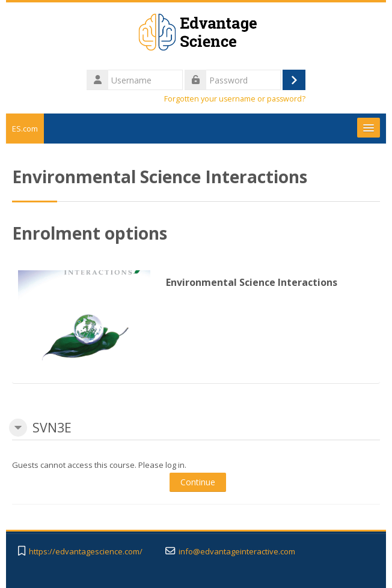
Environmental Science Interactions (252, 282)
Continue (198, 482)
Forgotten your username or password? (235, 99)
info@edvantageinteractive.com (237, 552)
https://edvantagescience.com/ (86, 552)
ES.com (25, 129)
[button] (18, 428)
